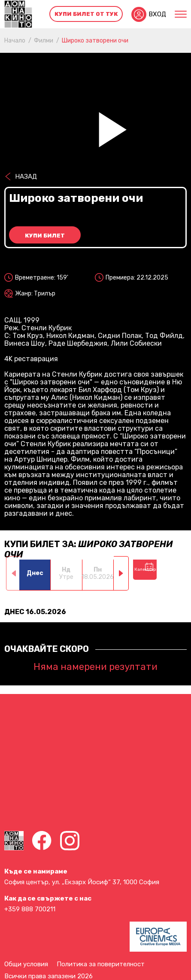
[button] (121, 573)
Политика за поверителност (101, 964)
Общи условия (26, 964)
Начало (15, 41)
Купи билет (45, 236)
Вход (157, 14)
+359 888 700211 (30, 909)
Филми (44, 41)
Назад (26, 177)
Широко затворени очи (95, 41)
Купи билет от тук (86, 14)
